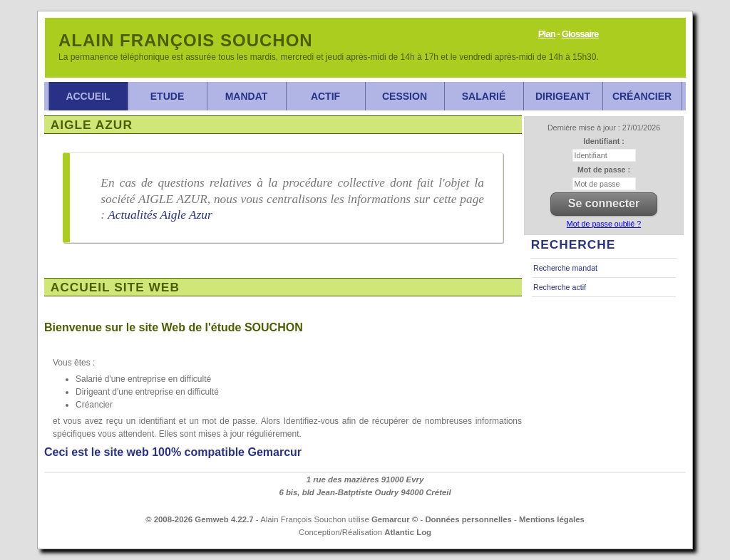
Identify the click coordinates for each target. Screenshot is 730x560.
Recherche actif (560, 287)
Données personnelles (468, 519)
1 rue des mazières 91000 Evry (365, 479)
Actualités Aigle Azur (160, 215)
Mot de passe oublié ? (604, 224)
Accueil (88, 96)
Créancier (642, 96)
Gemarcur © (395, 519)
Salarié (484, 96)
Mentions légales (552, 519)
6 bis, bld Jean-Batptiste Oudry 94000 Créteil (365, 492)
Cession (405, 96)
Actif (325, 96)
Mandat (247, 96)
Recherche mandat (565, 268)
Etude (167, 96)
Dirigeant (563, 96)
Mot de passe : (604, 170)
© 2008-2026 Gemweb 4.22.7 (200, 519)
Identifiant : (603, 141)
